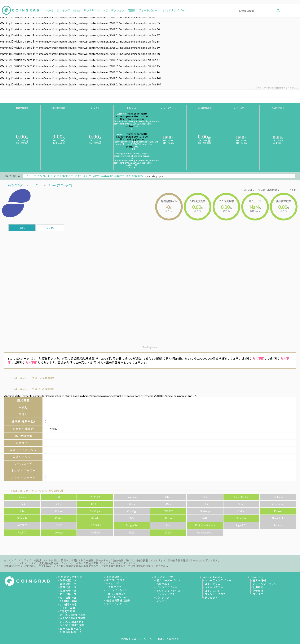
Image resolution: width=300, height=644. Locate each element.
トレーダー (115, 584)
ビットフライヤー (167, 587)
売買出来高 (163, 584)
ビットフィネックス (168, 591)
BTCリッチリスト (117, 580)
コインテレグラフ (215, 594)
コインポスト (213, 591)
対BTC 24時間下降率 (73, 618)
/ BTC (51, 228)
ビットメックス (166, 594)
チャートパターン (117, 604)
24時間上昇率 (68, 601)
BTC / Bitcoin (117, 594)
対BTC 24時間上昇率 (73, 615)
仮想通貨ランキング (70, 577)
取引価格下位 (68, 598)
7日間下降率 (68, 611)
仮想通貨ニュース (117, 577)
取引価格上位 (68, 594)
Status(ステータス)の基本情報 (33, 389)
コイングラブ (15, 185)
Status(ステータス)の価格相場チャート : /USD (269, 190)
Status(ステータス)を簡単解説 (33, 378)
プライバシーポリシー (266, 584)
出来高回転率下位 (71, 632)
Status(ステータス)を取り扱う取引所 (37, 491)
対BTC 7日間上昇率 (72, 622)
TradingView (150, 347)
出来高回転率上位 (71, 629)
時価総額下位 (68, 584)
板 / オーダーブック (168, 580)
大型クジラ (115, 587)
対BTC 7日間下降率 (72, 625)
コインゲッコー (214, 584)
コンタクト (259, 594)
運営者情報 (259, 580)
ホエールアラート (215, 587)
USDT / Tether (118, 597)
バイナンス (163, 598)
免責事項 (258, 591)
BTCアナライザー (165, 577)
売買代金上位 (68, 587)
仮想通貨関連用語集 (118, 601)
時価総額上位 (68, 580)
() (46, 477)
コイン (36, 185)
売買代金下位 (68, 591)
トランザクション (117, 590)
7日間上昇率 (68, 608)
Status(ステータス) (60, 185)
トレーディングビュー (218, 580)
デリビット (163, 601)
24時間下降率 (68, 605)
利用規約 (258, 587)
